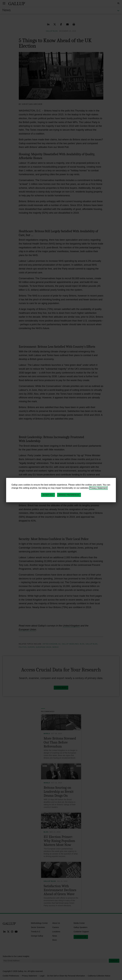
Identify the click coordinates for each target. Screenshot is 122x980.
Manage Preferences (69, 495)
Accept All (48, 495)
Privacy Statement (98, 488)
